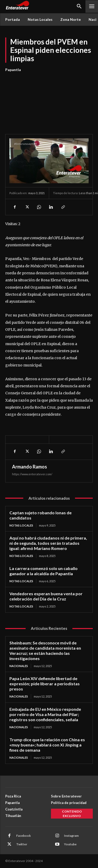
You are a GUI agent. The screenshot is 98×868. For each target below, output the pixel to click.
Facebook (24, 836)
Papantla (13, 70)
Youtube (70, 844)
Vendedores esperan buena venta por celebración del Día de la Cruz (46, 596)
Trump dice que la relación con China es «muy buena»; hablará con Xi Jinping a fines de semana (47, 745)
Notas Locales (21, 525)
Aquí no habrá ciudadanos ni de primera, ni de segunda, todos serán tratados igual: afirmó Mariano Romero (48, 543)
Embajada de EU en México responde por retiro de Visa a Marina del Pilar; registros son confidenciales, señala (45, 714)
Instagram (71, 836)
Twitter (22, 844)
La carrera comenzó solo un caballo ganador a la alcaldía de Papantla (44, 571)
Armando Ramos (30, 467)
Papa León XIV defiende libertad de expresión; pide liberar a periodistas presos (45, 684)
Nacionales (19, 666)
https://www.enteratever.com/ (32, 474)
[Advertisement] (49, 100)
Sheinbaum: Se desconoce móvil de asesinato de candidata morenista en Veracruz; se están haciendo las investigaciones (45, 651)
